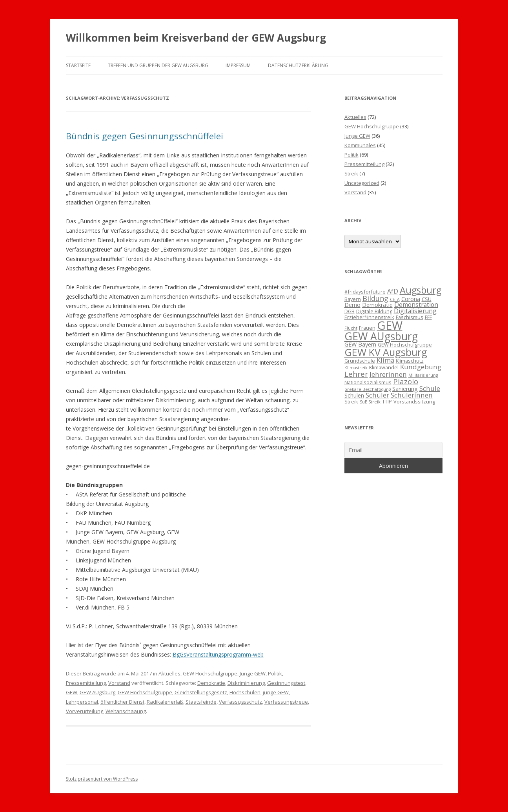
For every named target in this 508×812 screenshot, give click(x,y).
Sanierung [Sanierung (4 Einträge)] (405, 389)
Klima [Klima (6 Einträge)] (385, 360)
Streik (351, 173)
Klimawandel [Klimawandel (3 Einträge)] (384, 367)
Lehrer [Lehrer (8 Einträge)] (356, 374)
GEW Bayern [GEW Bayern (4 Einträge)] (360, 344)
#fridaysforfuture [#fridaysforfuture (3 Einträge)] (365, 292)
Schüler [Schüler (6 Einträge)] (377, 395)
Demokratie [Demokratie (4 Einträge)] (377, 305)
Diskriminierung (246, 683)
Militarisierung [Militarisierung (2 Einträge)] (423, 375)
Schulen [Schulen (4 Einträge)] (354, 395)
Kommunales (360, 145)
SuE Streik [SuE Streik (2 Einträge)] (370, 402)
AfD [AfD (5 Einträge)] (393, 291)
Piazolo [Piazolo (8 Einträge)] (406, 381)
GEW (72, 692)
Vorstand (119, 683)
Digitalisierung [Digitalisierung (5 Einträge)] (415, 311)
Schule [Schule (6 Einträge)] (430, 388)
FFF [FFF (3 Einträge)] (428, 317)
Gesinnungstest (286, 683)
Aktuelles (169, 673)
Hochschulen (245, 692)
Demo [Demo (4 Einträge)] (352, 305)
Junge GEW (253, 673)
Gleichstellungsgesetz (201, 692)
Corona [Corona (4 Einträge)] (411, 299)
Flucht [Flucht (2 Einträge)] (351, 328)
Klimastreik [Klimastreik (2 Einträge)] (356, 368)
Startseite (78, 65)
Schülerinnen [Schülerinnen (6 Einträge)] (412, 395)
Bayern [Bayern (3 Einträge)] (353, 299)
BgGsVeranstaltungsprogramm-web (218, 654)
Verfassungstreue (286, 702)
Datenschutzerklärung (298, 65)
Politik (275, 673)
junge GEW (276, 692)
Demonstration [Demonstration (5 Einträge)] (416, 305)
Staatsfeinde (201, 702)
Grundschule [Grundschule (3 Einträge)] (360, 361)
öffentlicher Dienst (122, 702)
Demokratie (211, 683)
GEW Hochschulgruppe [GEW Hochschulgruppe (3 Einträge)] (405, 345)
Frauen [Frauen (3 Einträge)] (367, 328)
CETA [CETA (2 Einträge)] (395, 299)
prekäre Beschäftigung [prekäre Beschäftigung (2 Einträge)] (368, 389)
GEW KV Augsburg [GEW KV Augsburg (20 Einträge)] (386, 352)
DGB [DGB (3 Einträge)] (350, 311)
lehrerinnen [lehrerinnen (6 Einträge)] (388, 374)
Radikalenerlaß (165, 702)
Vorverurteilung (85, 711)
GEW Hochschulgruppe (210, 673)
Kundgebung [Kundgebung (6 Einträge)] (421, 367)
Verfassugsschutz (240, 702)
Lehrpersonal (82, 702)
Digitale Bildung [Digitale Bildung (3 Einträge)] (374, 311)
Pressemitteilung (86, 683)
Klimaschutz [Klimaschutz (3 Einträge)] (410, 361)
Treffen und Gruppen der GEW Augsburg (158, 65)
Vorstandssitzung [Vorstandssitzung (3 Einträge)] (414, 401)
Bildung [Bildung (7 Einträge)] (375, 298)
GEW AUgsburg (97, 692)
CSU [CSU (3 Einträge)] (427, 299)
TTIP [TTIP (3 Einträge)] (387, 401)
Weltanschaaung (126, 711)
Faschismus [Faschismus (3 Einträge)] (410, 317)
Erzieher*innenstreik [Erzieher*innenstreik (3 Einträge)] (369, 317)
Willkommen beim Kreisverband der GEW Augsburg (196, 38)
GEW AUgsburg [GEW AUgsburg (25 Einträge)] (381, 336)
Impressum (238, 65)
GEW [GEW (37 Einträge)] (390, 325)
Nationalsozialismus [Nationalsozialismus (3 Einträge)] (368, 382)
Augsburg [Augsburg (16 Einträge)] (421, 290)
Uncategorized (362, 183)
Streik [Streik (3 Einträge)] (351, 401)
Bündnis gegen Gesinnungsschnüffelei (145, 136)
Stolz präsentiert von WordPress (102, 779)
